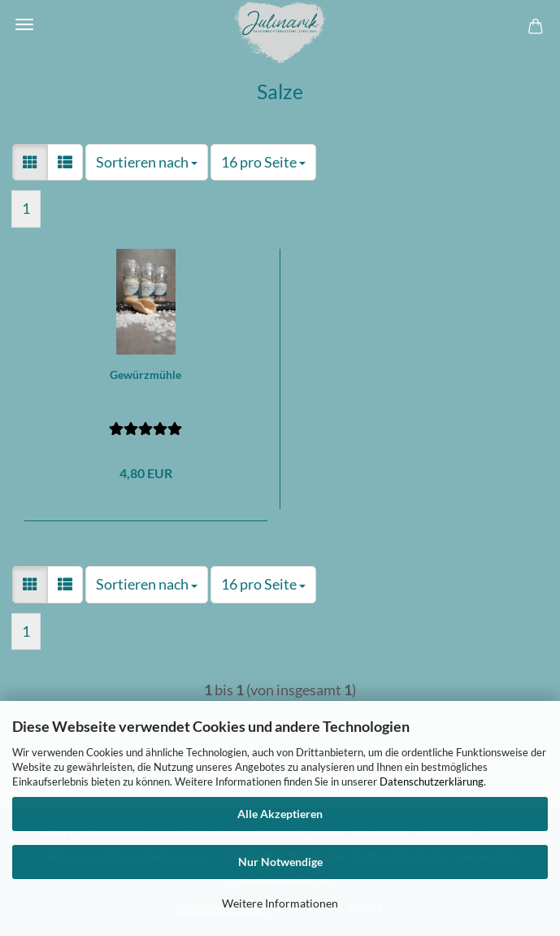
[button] (30, 163)
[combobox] (147, 163)
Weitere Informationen (280, 903)
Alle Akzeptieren (280, 814)
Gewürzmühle (145, 374)
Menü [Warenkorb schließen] (24, 24)
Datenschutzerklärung (432, 781)
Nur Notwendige (280, 862)
